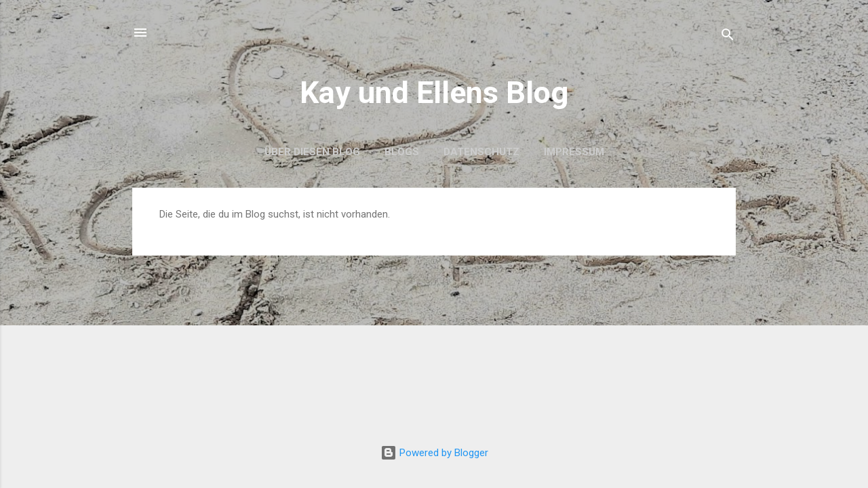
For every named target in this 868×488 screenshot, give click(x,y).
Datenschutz (481, 152)
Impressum (574, 152)
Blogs (402, 152)
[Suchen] (728, 37)
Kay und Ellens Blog (434, 93)
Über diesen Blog (312, 152)
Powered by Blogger (434, 453)
